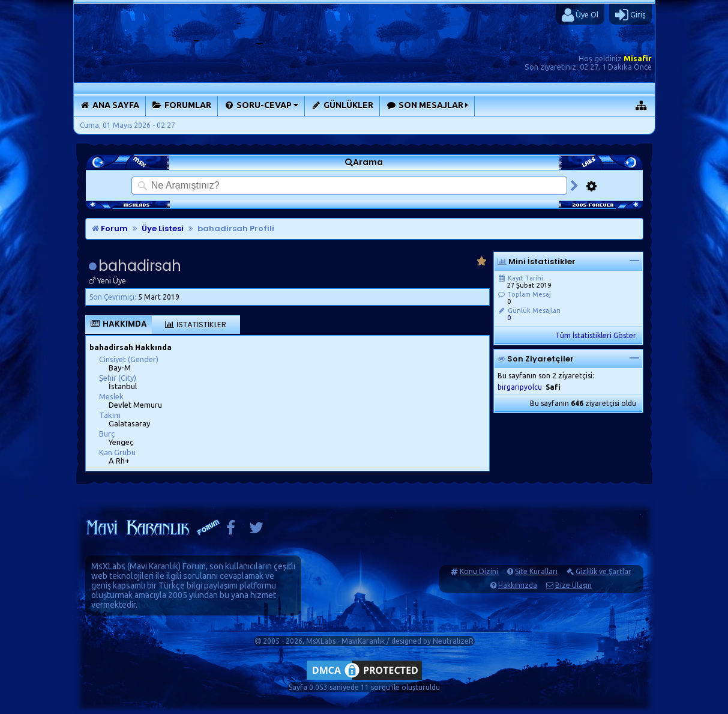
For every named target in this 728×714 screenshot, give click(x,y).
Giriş (630, 15)
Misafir (638, 58)
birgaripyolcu (520, 387)
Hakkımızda (518, 585)
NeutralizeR (453, 641)
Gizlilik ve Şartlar (603, 571)
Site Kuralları (536, 571)
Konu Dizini (479, 571)
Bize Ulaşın (573, 585)
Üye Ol (580, 15)
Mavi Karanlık (154, 566)
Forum (110, 228)
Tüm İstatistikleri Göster (596, 335)
